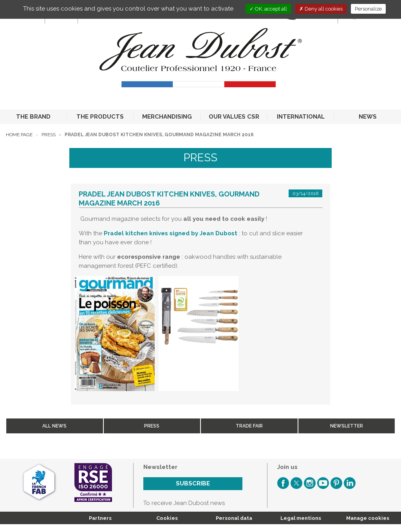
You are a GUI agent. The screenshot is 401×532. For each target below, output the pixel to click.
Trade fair (249, 426)
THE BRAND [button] (33, 117)
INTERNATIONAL (301, 117)
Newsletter (347, 426)
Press (49, 135)
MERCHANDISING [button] (167, 117)
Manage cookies (368, 518)
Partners (100, 518)
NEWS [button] (368, 117)
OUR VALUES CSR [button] (234, 117)
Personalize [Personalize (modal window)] (368, 9)
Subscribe (193, 483)
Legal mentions (301, 518)
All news (54, 426)
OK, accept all (268, 9)
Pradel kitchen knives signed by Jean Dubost (171, 233)
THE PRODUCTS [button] (100, 117)
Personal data (234, 518)
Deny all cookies (321, 9)
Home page (19, 135)
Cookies (167, 518)
